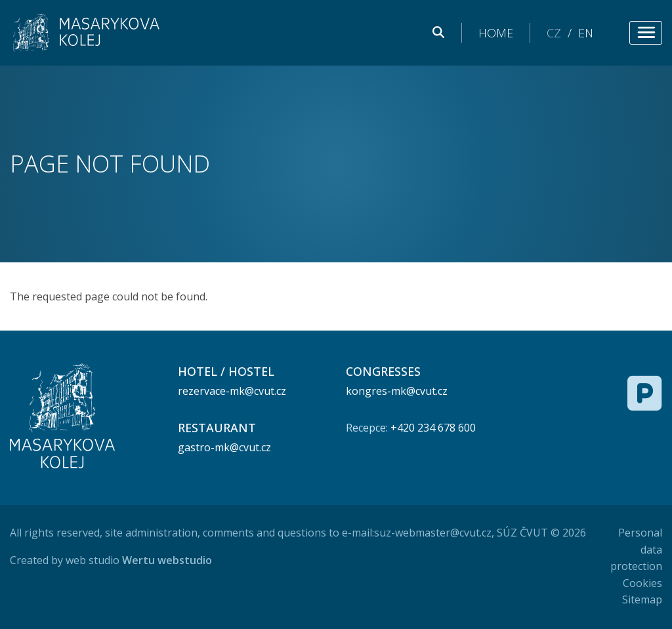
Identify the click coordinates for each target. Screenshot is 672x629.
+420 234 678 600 (433, 428)
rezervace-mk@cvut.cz (232, 391)
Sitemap (642, 599)
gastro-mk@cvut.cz (224, 447)
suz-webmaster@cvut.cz (433, 533)
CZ (554, 33)
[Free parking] (645, 393)
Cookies (642, 583)
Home (496, 33)
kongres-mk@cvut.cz (397, 391)
